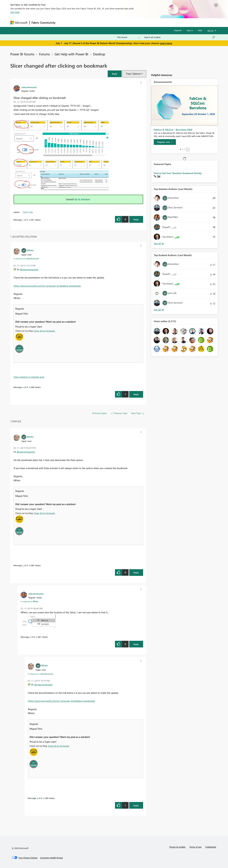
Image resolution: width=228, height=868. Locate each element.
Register (178, 30)
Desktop (99, 54)
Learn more (166, 43)
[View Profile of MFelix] (30, 250)
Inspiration (77, 22)
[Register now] (165, 142)
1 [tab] (180, 149)
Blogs (118, 22)
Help (200, 30)
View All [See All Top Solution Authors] (159, 244)
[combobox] (180, 37)
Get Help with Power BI (71, 54)
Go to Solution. (82, 199)
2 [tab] (182, 149)
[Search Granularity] (128, 37)
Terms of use (195, 847)
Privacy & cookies (177, 847)
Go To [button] (210, 30)
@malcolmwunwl (29, 269)
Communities (104, 22)
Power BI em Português (44, 331)
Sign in (190, 30)
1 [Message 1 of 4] (23, 220)
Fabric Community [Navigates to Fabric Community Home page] (43, 23)
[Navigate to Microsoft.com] (19, 23)
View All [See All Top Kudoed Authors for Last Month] (159, 310)
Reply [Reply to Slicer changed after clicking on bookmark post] (136, 219)
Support (143, 22)
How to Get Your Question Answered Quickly (178, 173)
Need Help (28, 212)
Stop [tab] (188, 149)
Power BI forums (22, 54)
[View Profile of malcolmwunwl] (29, 87)
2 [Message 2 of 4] (23, 565)
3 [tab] (184, 149)
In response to (26, 258)
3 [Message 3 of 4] (30, 637)
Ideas (90, 22)
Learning (130, 22)
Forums (63, 22)
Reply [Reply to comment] (136, 394)
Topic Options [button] (133, 74)
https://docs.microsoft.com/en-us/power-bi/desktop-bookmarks (47, 286)
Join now (15, 12)
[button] (115, 74)
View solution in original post (29, 377)
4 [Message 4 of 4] (23, 387)
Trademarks (211, 847)
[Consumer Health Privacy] (51, 858)
